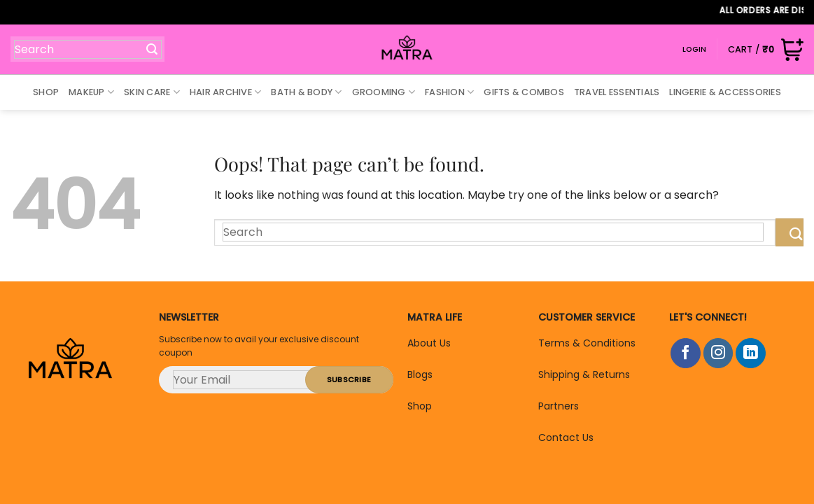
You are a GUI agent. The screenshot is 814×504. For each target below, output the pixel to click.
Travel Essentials (617, 92)
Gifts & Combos (524, 92)
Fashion (449, 92)
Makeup (91, 92)
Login (695, 49)
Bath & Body (306, 92)
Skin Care (152, 92)
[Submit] (145, 48)
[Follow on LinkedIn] (751, 353)
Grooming (384, 92)
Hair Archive (226, 92)
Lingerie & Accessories (725, 92)
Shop (46, 92)
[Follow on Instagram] (718, 353)
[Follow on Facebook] (686, 353)
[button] (766, 49)
